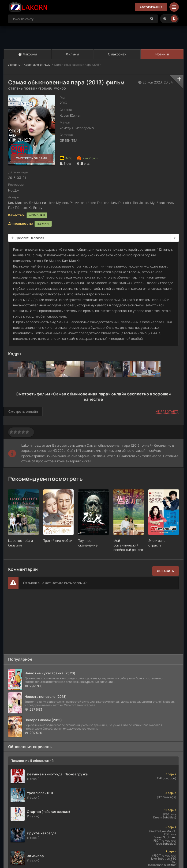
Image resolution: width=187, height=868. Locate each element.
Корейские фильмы (37, 65)
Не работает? (167, 412)
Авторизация (151, 7)
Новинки (162, 54)
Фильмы (72, 54)
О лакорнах (117, 54)
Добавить (166, 571)
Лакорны (27, 54)
